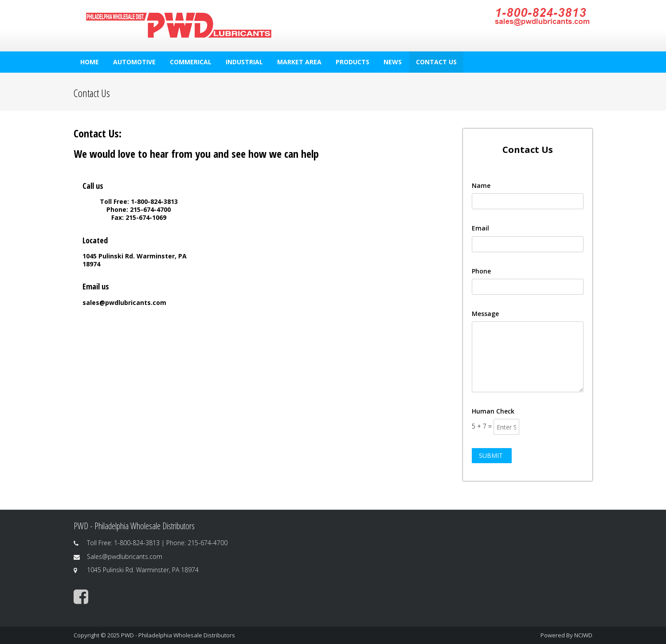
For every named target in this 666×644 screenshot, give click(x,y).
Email (480, 228)
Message (485, 314)
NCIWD (583, 635)
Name (481, 185)
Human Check (493, 411)
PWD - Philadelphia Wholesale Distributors (178, 635)
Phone (481, 271)
